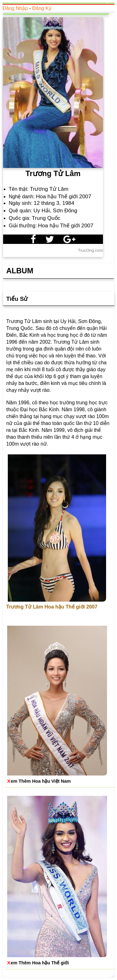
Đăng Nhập (15, 8)
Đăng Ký (42, 8)
